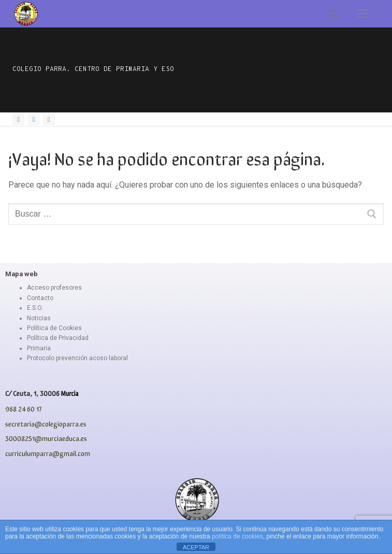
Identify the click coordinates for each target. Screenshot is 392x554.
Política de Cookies (54, 328)
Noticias (39, 318)
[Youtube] (49, 119)
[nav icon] (363, 14)
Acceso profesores (54, 288)
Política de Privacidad (58, 338)
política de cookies (237, 536)
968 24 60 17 (23, 409)
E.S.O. (35, 308)
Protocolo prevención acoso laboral (77, 358)
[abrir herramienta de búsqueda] (333, 14)
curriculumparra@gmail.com (48, 453)
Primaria (39, 348)
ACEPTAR (196, 547)
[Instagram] (33, 119)
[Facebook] (18, 119)
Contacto (40, 298)
